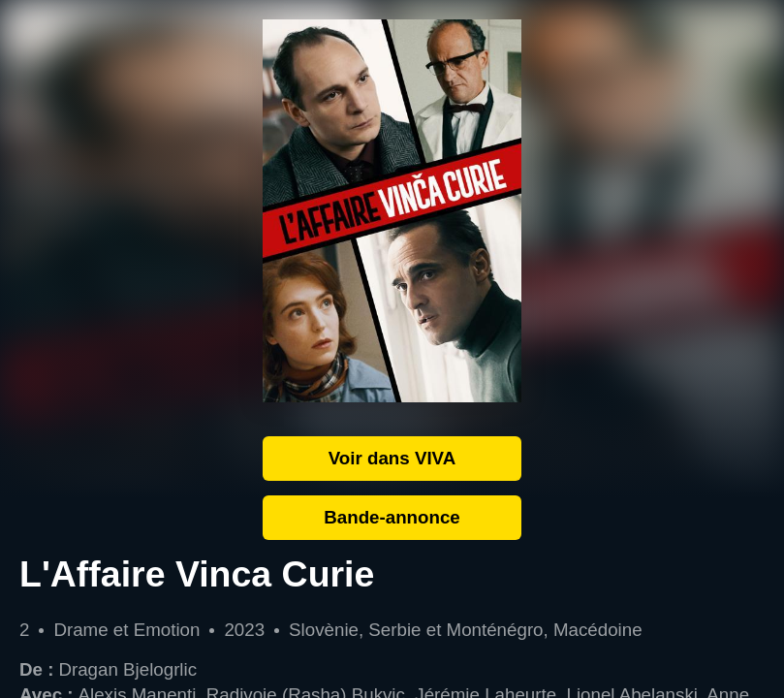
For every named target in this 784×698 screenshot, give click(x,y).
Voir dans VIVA (392, 458)
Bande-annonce (392, 517)
